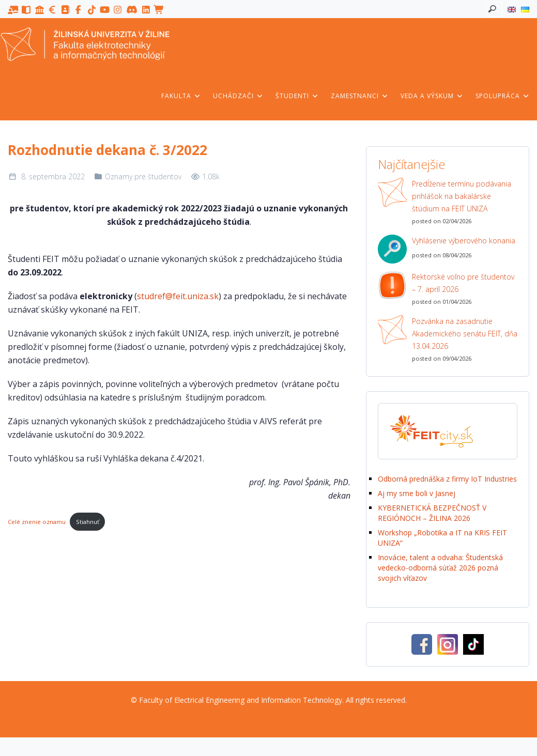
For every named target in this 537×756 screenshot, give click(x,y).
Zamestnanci (360, 96)
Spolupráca (503, 96)
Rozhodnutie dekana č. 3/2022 (108, 150)
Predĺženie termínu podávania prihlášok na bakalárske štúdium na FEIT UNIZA (462, 196)
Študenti (297, 96)
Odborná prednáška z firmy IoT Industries (447, 479)
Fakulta (181, 96)
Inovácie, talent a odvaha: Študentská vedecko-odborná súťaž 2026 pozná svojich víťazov (440, 568)
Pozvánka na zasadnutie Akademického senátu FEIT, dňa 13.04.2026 (465, 334)
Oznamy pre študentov (143, 176)
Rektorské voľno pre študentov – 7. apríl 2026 (463, 283)
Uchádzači (238, 96)
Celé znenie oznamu (37, 522)
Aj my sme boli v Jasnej (417, 493)
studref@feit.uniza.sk (178, 296)
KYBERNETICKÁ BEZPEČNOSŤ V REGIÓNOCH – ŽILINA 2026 (432, 513)
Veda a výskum (432, 96)
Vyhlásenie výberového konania (464, 241)
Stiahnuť (88, 522)
